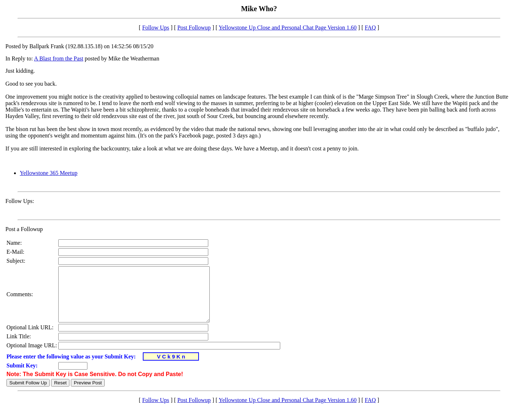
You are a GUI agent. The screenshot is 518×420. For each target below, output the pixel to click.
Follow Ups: (20, 201)
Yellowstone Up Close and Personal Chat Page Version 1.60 (288, 28)
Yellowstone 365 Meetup (49, 173)
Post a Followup (24, 229)
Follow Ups (156, 28)
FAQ (370, 28)
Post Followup (194, 28)
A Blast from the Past (59, 58)
